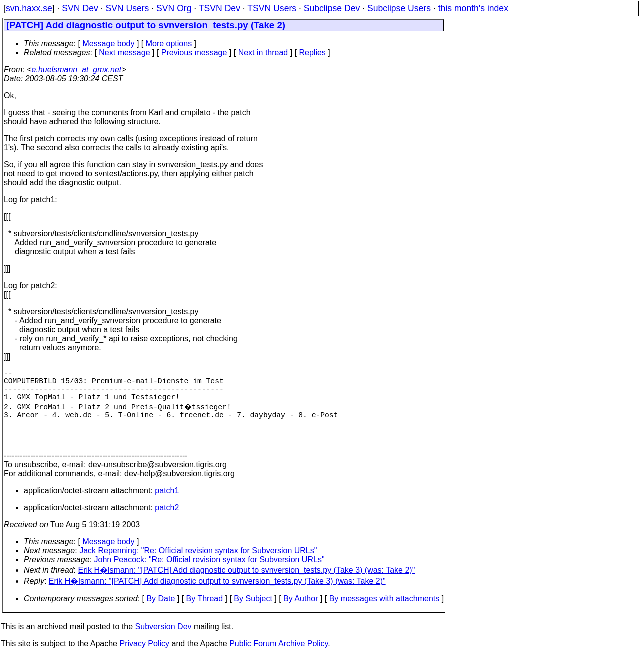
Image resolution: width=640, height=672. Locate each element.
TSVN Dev (220, 8)
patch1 (167, 506)
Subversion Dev (164, 642)
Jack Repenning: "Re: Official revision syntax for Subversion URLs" (198, 566)
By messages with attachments (385, 614)
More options (169, 44)
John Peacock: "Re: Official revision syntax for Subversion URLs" (210, 575)
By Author (301, 614)
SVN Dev (80, 8)
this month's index (473, 8)
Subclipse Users (399, 8)
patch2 (167, 523)
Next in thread (263, 53)
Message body (108, 44)
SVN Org (174, 8)
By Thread (205, 614)
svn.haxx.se (29, 8)
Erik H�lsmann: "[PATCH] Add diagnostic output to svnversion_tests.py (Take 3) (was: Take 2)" (247, 586)
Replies (313, 53)
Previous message (194, 53)
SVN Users (127, 8)
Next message (124, 53)
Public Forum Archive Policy (279, 659)
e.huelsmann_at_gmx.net (77, 70)
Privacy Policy (144, 659)
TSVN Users (272, 8)
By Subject (253, 614)
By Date (161, 614)
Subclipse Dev (332, 8)
